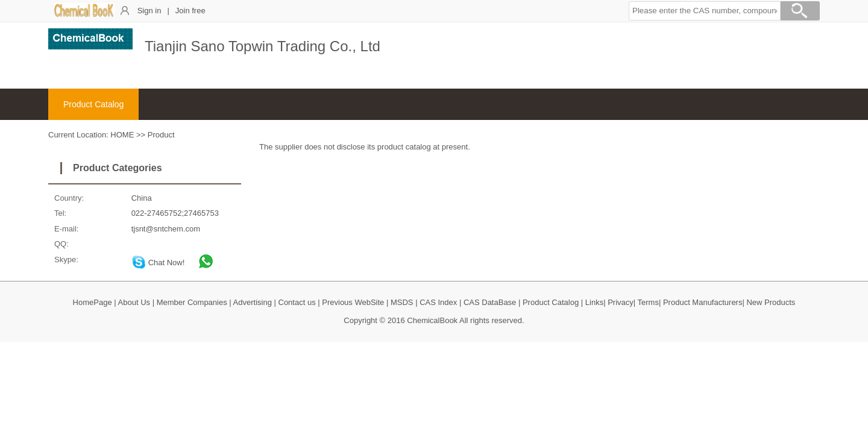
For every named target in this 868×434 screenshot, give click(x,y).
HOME (122, 135)
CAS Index (438, 302)
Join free (190, 11)
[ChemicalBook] (84, 15)
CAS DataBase (490, 302)
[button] (705, 11)
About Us (134, 302)
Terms (648, 302)
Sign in (149, 11)
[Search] (800, 13)
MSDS (402, 302)
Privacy (621, 302)
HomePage (93, 302)
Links (594, 302)
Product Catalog (93, 104)
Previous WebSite (353, 302)
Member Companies (192, 302)
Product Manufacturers (703, 302)
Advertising (253, 302)
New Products (771, 302)
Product (161, 135)
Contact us (297, 302)
